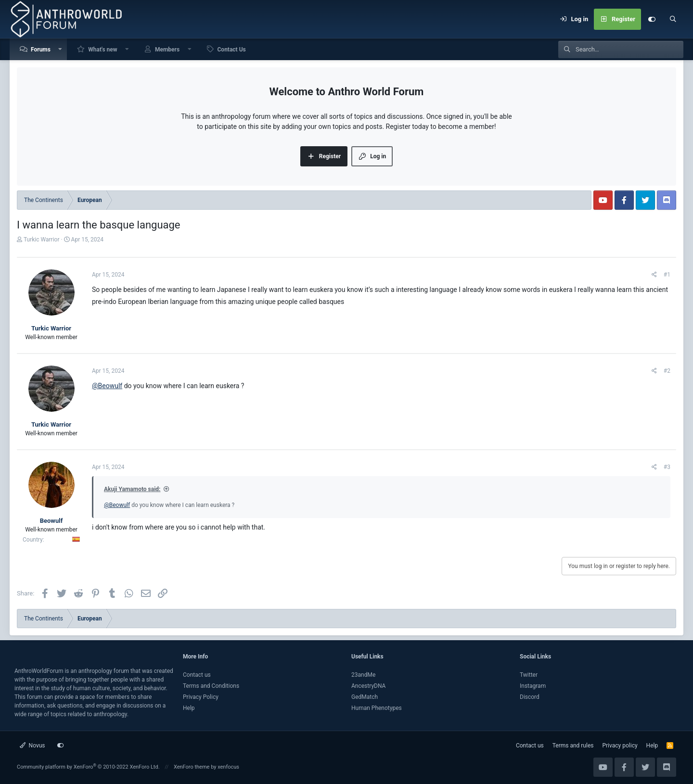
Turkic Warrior (41, 240)
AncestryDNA (368, 686)
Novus (32, 746)
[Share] (654, 275)
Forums (41, 50)
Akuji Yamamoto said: (132, 489)
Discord (530, 697)
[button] (61, 49)
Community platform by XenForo (88, 767)
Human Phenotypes (377, 708)
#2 (667, 371)
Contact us (197, 675)
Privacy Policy (201, 697)
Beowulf (51, 521)
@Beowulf (107, 386)
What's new (103, 50)
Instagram (533, 686)
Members (167, 50)
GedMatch (365, 697)
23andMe (363, 675)
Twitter (529, 675)
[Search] (673, 19)
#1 (667, 275)
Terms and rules (573, 746)
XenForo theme (192, 767)
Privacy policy (620, 746)
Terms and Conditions (211, 686)
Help (189, 708)
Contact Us (232, 50)
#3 (667, 467)
